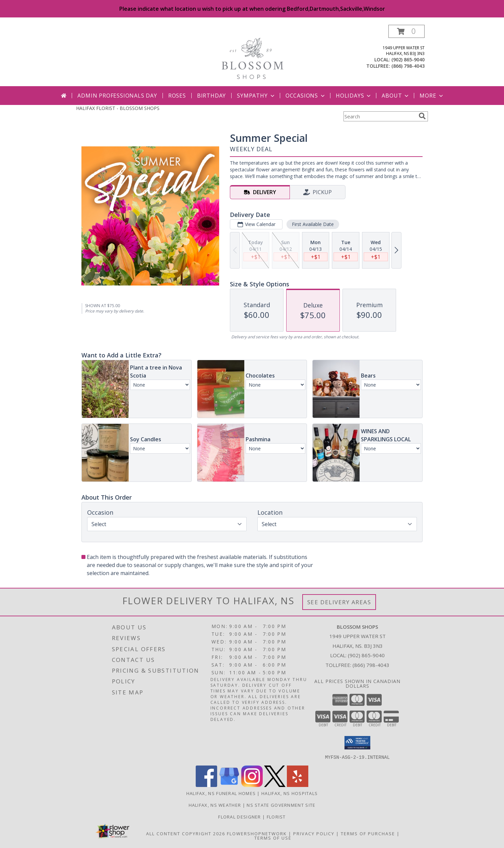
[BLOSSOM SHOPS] (252, 55)
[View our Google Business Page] (229, 785)
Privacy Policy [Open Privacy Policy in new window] (314, 833)
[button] (406, 31)
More (432, 96)
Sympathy (256, 96)
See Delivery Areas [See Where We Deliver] (339, 602)
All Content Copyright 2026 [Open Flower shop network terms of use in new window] (186, 833)
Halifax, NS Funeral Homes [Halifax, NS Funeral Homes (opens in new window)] (221, 793)
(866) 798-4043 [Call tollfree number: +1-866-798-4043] (408, 66)
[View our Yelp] (298, 785)
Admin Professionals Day (117, 96)
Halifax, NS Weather (215, 805)
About (396, 96)
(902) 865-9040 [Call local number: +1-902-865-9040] (408, 60)
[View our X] (275, 785)
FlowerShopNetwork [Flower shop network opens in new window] (257, 833)
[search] (422, 116)
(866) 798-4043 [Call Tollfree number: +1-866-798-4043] (371, 665)
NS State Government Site (281, 805)
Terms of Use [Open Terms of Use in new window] (273, 838)
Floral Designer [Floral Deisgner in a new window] (240, 816)
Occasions (306, 96)
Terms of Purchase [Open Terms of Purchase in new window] (368, 833)
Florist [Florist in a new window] (276, 816)
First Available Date (313, 224)
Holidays (354, 96)
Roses (177, 96)
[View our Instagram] (252, 785)
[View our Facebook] (206, 785)
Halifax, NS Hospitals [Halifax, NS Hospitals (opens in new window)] (290, 793)
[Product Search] (380, 116)
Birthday (211, 96)
